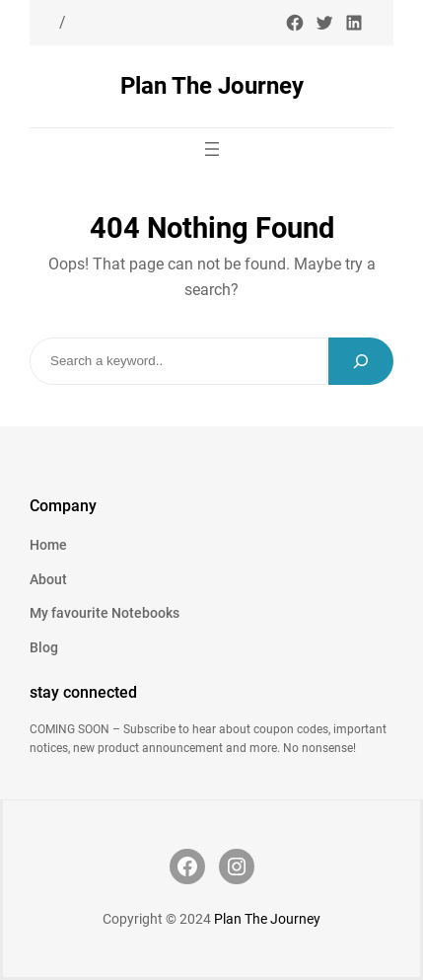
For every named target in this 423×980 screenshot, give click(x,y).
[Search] (361, 361)
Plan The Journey (212, 85)
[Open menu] (212, 149)
